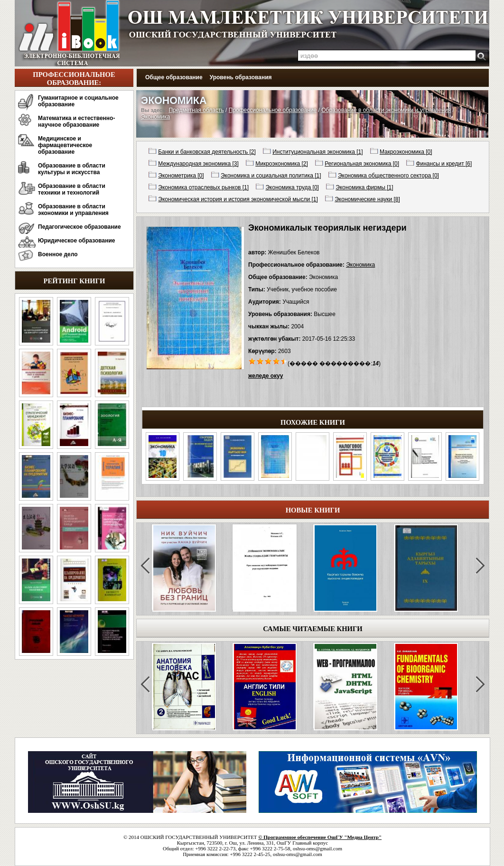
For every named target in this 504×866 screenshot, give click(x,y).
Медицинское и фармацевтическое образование (65, 145)
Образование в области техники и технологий (72, 189)
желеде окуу (266, 376)
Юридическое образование (77, 241)
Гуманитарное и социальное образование (78, 101)
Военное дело (58, 254)
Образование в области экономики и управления (73, 210)
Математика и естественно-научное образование (76, 121)
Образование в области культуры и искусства (72, 169)
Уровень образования (241, 77)
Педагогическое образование (79, 227)
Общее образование (174, 77)
